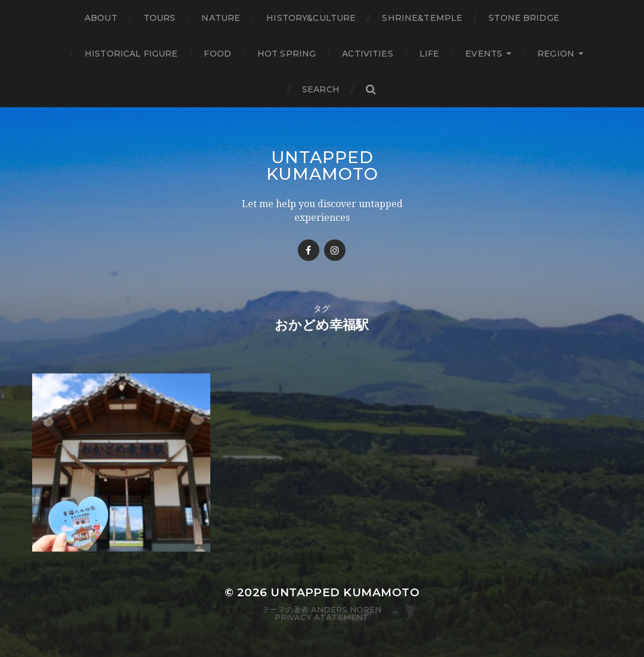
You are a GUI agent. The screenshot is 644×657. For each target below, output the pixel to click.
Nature (221, 18)
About (101, 18)
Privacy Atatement (322, 617)
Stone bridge (524, 18)
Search (321, 89)
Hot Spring (287, 54)
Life (430, 54)
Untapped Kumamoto (322, 166)
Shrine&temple (422, 18)
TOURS (160, 18)
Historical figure (131, 54)
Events (484, 54)
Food (217, 54)
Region (556, 54)
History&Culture (311, 18)
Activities (367, 54)
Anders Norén (346, 609)
